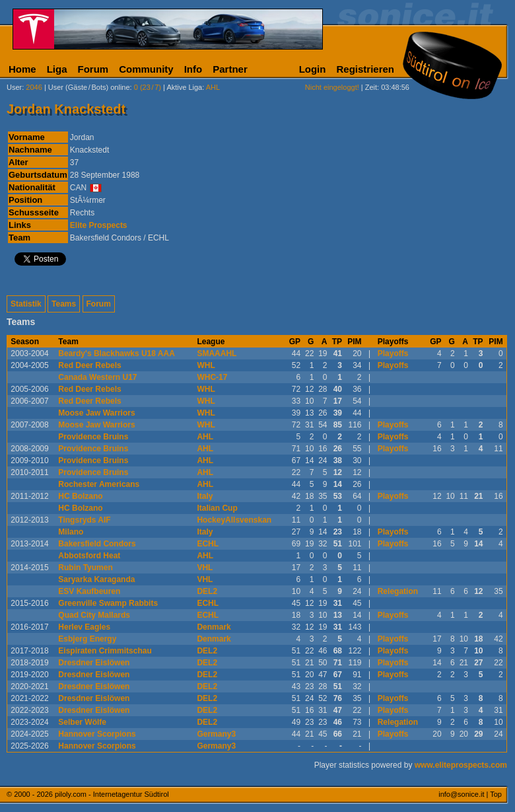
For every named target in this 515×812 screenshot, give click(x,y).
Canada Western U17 (97, 377)
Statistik (26, 304)
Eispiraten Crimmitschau (105, 651)
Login (313, 69)
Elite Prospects (99, 225)
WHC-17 (212, 377)
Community (146, 69)
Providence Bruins (93, 437)
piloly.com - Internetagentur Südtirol (112, 794)
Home (22, 69)
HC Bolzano (80, 496)
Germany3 (216, 734)
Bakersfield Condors (97, 544)
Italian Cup (217, 508)
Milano (71, 532)
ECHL (208, 544)
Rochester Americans (99, 484)
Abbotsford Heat (89, 556)
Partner (230, 69)
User (14, 87)
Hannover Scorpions (97, 734)
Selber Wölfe (82, 722)
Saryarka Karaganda (96, 579)
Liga (57, 69)
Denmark (214, 627)
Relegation (398, 591)
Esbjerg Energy (87, 639)
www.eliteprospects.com (461, 765)
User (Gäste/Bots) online (89, 87)
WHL (206, 365)
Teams (64, 304)
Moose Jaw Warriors (96, 413)
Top (496, 794)
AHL (205, 437)
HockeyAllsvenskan (234, 520)
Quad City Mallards (94, 615)
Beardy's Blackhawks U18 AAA (117, 353)
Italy (205, 496)
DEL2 (207, 591)
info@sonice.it (461, 794)
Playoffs (393, 353)
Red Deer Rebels (89, 365)
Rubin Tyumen (85, 568)
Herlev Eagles (84, 627)
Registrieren (365, 69)
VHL (205, 568)
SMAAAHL (217, 353)
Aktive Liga (184, 87)
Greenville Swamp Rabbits (108, 603)
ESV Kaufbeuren (89, 591)
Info (193, 69)
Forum (93, 69)
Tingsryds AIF (84, 520)
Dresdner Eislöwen (94, 663)
